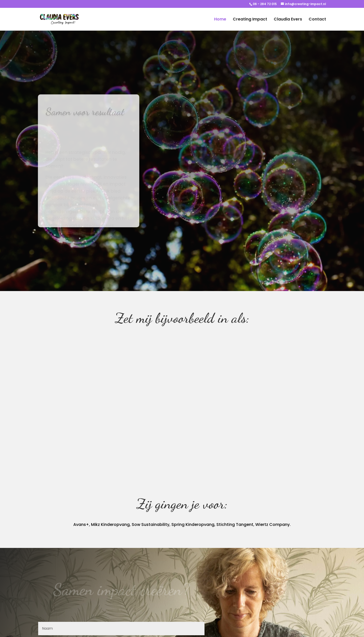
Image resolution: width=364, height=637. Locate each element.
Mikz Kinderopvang (110, 525)
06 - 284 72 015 (265, 4)
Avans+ (81, 525)
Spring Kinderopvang (193, 525)
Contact (317, 20)
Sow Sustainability (151, 525)
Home (220, 20)
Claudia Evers (288, 20)
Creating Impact (250, 20)
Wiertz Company (272, 525)
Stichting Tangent (235, 525)
